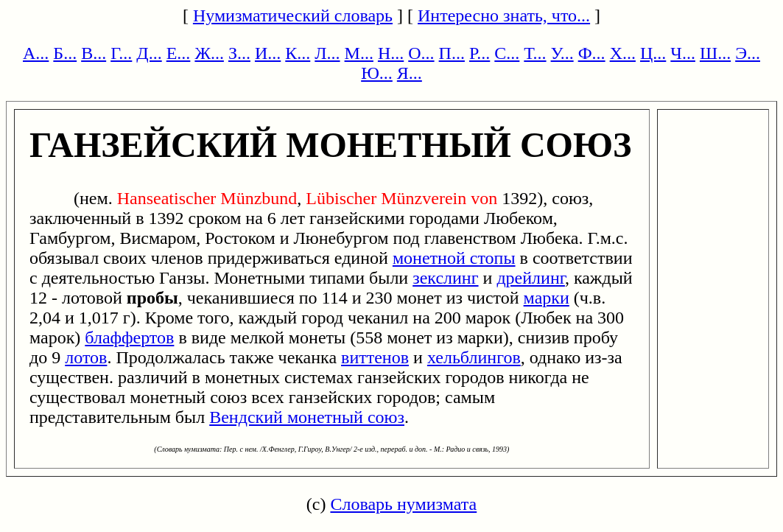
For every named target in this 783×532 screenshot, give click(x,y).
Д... (149, 53)
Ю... (377, 73)
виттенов (375, 357)
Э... (748, 53)
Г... (121, 53)
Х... (623, 53)
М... (359, 53)
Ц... (653, 53)
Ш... (715, 53)
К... (298, 53)
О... (421, 53)
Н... (391, 53)
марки (547, 298)
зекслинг (445, 278)
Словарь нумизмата (403, 504)
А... (36, 53)
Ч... (683, 53)
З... (239, 53)
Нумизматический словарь (293, 15)
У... (562, 53)
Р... (480, 53)
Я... (410, 73)
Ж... (209, 53)
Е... (179, 53)
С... (507, 53)
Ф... (592, 53)
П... (452, 53)
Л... (327, 53)
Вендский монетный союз (307, 417)
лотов (86, 357)
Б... (65, 53)
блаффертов (129, 337)
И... (268, 53)
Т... (535, 53)
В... (94, 53)
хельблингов (474, 357)
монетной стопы (454, 258)
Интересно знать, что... (504, 15)
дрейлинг (531, 278)
